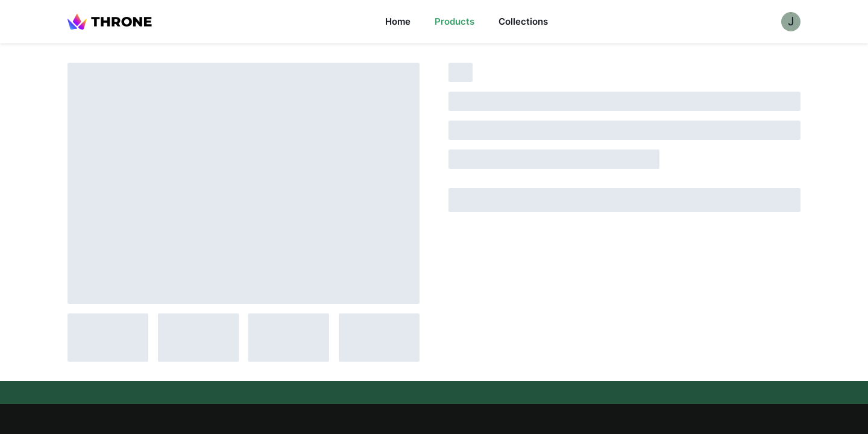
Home (398, 21)
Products (454, 21)
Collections (523, 21)
